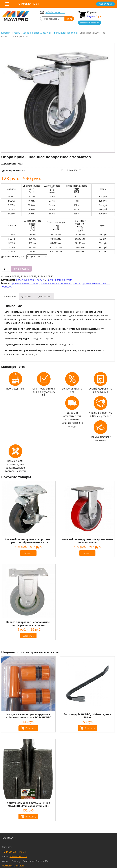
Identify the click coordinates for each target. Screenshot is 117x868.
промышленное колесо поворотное (60, 283)
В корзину (24, 269)
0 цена (96, 16)
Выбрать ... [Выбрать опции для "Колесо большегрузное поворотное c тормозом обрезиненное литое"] (28, 553)
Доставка (26, 296)
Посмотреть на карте (13, 866)
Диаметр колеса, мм (13, 256)
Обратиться (105, 4)
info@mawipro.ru (55, 12)
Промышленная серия (59, 280)
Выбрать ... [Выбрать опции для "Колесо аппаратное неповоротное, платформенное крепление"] (28, 636)
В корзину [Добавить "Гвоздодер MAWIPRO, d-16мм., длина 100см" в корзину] (90, 728)
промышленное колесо (24, 283)
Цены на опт (44, 296)
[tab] (10, 296)
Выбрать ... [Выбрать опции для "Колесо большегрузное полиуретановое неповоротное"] (88, 553)
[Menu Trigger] (7, 4)
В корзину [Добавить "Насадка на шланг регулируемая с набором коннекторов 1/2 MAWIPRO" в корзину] (31, 728)
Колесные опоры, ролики (31, 280)
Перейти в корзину (90, 23)
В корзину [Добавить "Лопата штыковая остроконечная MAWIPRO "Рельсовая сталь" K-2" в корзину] (31, 817)
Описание (10, 296)
